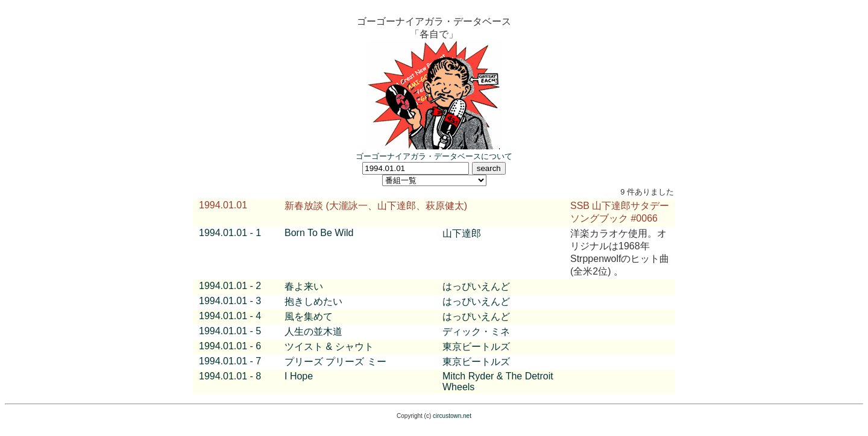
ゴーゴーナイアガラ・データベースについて (434, 156)
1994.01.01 (223, 205)
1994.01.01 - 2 (230, 286)
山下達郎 (462, 233)
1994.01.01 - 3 (230, 301)
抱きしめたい (313, 301)
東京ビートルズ (476, 347)
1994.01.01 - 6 (230, 346)
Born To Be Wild (319, 233)
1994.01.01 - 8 (230, 376)
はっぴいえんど (476, 286)
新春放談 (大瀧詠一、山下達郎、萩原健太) (376, 206)
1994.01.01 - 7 (230, 361)
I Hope (299, 376)
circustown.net (452, 416)
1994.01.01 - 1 (230, 233)
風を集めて (309, 316)
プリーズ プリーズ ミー (335, 362)
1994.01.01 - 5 (230, 331)
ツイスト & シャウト (329, 347)
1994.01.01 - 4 (230, 316)
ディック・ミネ (476, 332)
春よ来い (304, 286)
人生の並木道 (313, 332)
